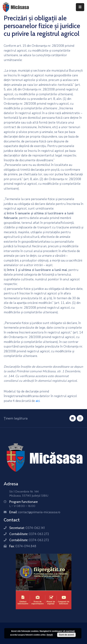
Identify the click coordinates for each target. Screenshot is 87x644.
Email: (35, 512)
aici (38, 401)
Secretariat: (27, 528)
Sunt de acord (66, 635)
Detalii (50, 635)
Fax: (23, 546)
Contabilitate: (29, 534)
